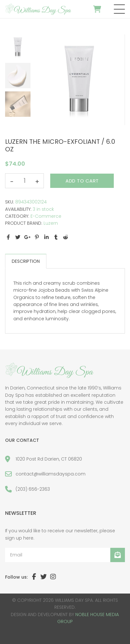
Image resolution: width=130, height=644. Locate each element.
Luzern (51, 223)
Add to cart (82, 181)
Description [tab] (26, 261)
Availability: (18, 209)
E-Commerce (46, 216)
